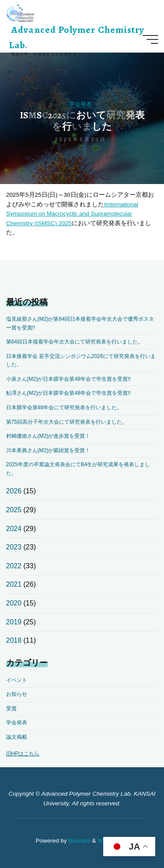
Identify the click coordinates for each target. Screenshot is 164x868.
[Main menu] (150, 39)
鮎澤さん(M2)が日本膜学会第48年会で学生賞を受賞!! (68, 393)
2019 (14, 622)
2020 (14, 603)
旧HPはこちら (23, 754)
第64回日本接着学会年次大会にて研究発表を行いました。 (75, 342)
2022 (14, 566)
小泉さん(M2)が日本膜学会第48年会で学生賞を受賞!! (68, 379)
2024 (14, 529)
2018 (14, 640)
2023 (14, 547)
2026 (14, 491)
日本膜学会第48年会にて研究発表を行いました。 (64, 407)
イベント (17, 680)
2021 (14, 584)
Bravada (79, 841)
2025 (14, 510)
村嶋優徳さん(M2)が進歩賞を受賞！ (48, 436)
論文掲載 (17, 737)
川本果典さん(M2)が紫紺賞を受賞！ (48, 450)
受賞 (11, 709)
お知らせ (17, 694)
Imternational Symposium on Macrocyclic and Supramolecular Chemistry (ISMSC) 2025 (72, 213)
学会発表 (80, 104)
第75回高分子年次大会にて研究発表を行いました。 (67, 422)
